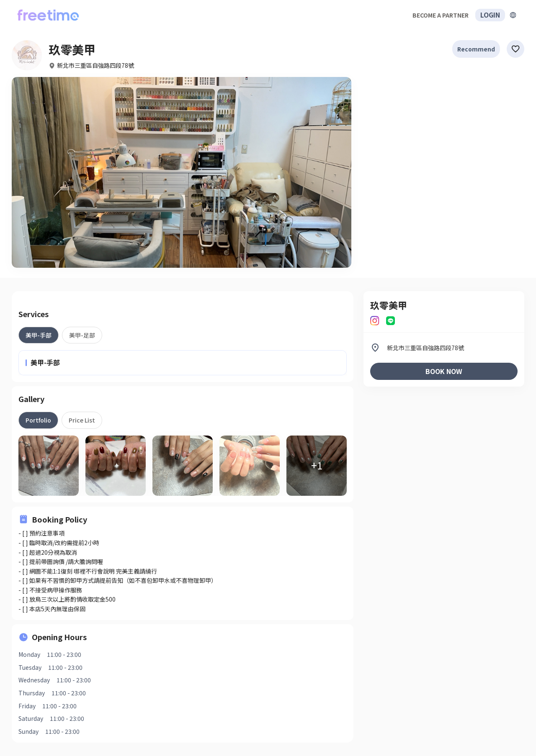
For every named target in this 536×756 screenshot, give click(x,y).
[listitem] (444, 348)
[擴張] (513, 15)
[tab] (39, 335)
